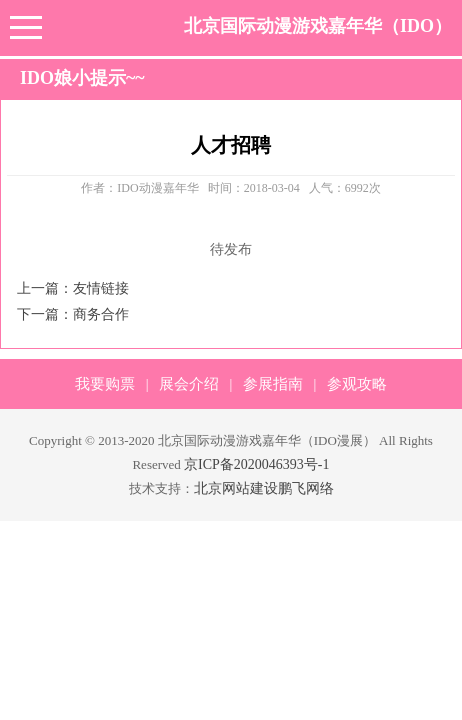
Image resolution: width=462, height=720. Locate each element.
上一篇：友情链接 (73, 288)
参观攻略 (357, 384)
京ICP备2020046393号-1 (256, 464)
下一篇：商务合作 (73, 314)
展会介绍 (189, 384)
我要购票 (105, 384)
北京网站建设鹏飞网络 (264, 488)
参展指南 (273, 384)
